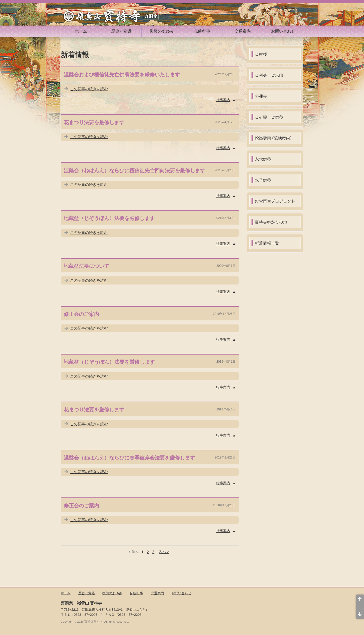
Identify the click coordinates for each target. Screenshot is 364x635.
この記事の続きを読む (89, 89)
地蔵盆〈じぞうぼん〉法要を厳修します (109, 218)
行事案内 (223, 100)
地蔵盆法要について (86, 266)
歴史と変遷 (121, 31)
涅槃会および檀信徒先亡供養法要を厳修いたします (122, 75)
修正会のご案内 (81, 314)
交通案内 (243, 31)
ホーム (81, 31)
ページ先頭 (360, 601)
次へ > (164, 552)
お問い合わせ (283, 31)
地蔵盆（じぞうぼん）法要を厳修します (109, 362)
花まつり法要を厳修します (94, 122)
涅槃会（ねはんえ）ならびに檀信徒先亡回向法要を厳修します (134, 170)
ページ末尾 (360, 613)
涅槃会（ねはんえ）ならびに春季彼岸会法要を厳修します (129, 458)
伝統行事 (202, 31)
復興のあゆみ (162, 31)
